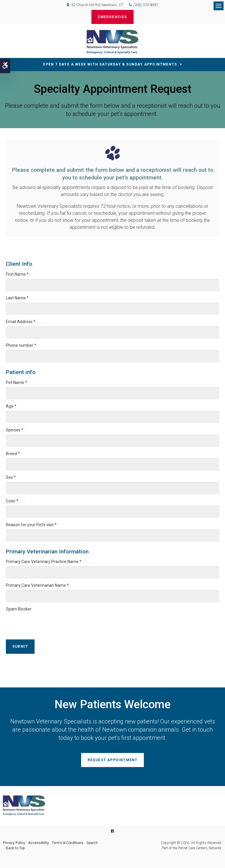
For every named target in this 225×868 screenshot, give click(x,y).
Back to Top (15, 848)
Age (11, 406)
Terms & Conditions (68, 843)
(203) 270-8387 (146, 5)
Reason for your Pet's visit (31, 525)
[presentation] (40, 622)
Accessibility (39, 843)
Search (92, 843)
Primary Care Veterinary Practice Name (44, 562)
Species (15, 430)
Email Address (21, 322)
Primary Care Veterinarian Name (37, 585)
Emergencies (112, 17)
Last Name (17, 298)
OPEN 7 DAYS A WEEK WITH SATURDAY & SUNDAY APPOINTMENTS (110, 64)
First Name (17, 274)
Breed (13, 454)
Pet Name (17, 382)
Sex (11, 477)
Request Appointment (113, 760)
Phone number (21, 345)
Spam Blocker (19, 609)
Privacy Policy (14, 843)
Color (12, 501)
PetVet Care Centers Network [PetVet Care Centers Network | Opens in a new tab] (200, 848)
